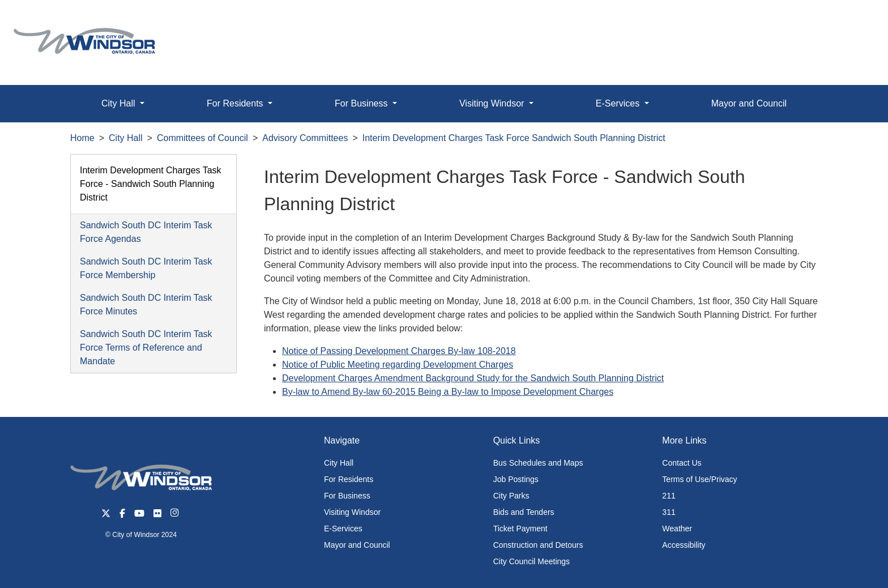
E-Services (343, 529)
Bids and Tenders (524, 512)
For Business (347, 496)
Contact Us (682, 463)
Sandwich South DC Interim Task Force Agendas (146, 232)
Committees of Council (202, 138)
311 (669, 512)
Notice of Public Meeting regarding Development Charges (398, 365)
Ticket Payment (520, 529)
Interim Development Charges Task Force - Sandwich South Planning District (151, 184)
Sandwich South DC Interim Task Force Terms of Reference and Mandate (146, 348)
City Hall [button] (119, 103)
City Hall (126, 138)
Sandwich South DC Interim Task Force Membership (146, 268)
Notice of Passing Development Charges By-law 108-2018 (399, 351)
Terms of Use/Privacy (699, 479)
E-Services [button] (619, 103)
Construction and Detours (538, 545)
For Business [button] (362, 103)
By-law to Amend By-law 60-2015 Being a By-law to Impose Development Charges (448, 392)
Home (82, 138)
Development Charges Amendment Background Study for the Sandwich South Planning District (473, 378)
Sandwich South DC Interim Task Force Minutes (146, 304)
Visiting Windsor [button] (493, 103)
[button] (854, 21)
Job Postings (516, 479)
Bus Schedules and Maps (538, 463)
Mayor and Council (749, 103)
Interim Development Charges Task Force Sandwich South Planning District (514, 138)
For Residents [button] (236, 103)
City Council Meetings (531, 561)
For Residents (349, 479)
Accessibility (684, 545)
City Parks (511, 496)
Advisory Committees (305, 138)
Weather (677, 529)
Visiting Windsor (352, 512)
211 (669, 496)
